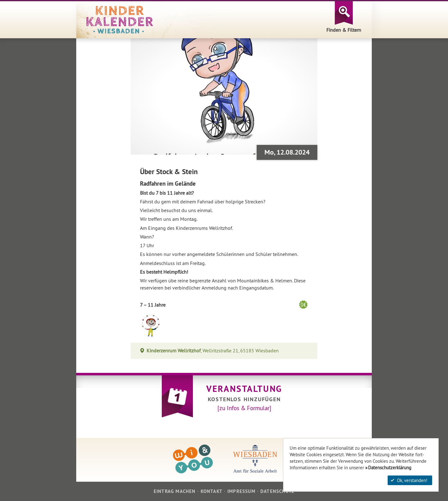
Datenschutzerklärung (390, 468)
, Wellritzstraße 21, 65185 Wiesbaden (213, 351)
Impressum (241, 491)
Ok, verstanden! (409, 480)
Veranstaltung (244, 389)
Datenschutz (277, 491)
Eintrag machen (175, 491)
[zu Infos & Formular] (244, 408)
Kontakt (212, 491)
